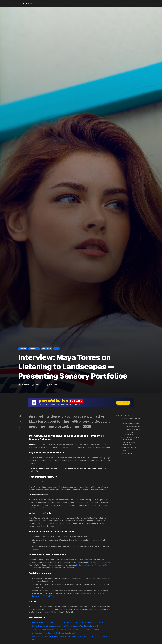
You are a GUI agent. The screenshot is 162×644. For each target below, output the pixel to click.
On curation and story (132, 427)
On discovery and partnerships (131, 433)
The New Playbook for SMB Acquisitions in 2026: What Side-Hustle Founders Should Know (66, 630)
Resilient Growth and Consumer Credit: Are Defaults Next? (54, 633)
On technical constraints (133, 430)
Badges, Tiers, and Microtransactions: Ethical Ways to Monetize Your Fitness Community (65, 626)
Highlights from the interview (130, 424)
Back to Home (26, 3)
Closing (124, 450)
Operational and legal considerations (128, 443)
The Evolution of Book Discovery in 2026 (53, 523)
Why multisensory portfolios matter (131, 420)
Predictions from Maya (129, 447)
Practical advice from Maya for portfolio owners (131, 438)
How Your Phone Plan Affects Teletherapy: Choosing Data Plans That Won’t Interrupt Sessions (67, 623)
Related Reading (127, 453)
